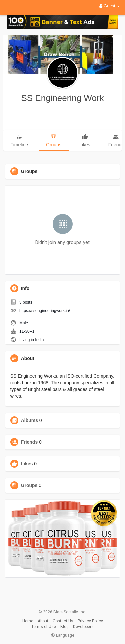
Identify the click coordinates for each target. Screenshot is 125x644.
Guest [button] (109, 6)
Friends (29, 442)
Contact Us (63, 621)
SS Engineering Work (62, 98)
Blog (64, 627)
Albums (29, 420)
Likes (27, 464)
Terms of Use (44, 627)
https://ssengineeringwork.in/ (45, 311)
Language (62, 635)
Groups (29, 485)
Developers (83, 627)
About (43, 621)
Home (28, 621)
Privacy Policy (90, 621)
